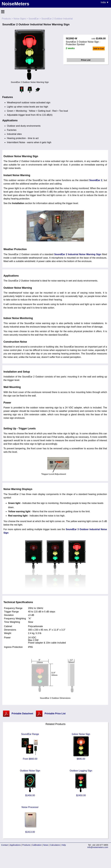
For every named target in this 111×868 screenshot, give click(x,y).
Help (64, 845)
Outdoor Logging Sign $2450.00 (81, 783)
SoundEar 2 (96, 180)
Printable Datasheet (22, 714)
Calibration (37, 845)
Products (6, 19)
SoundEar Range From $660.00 (30, 746)
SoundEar (34, 19)
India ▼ (105, 2)
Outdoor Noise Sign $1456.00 (30, 783)
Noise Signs (20, 19)
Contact (5, 845)
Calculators (55, 845)
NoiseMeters (15, 4)
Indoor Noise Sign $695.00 (81, 746)
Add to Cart (99, 49)
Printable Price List (55, 714)
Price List (86, 60)
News (46, 845)
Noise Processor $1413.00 (30, 820)
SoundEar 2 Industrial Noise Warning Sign (78, 254)
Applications (15, 845)
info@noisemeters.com (98, 847)
